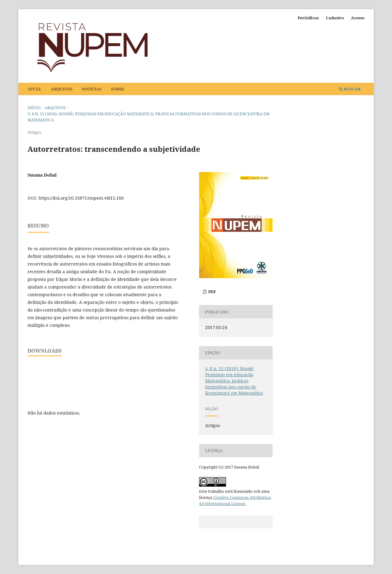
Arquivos (62, 89)
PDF (212, 292)
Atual (35, 89)
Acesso (358, 18)
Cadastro (335, 18)
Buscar (350, 89)
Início (34, 108)
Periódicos (308, 18)
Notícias (92, 89)
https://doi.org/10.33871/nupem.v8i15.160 (81, 198)
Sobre (118, 89)
